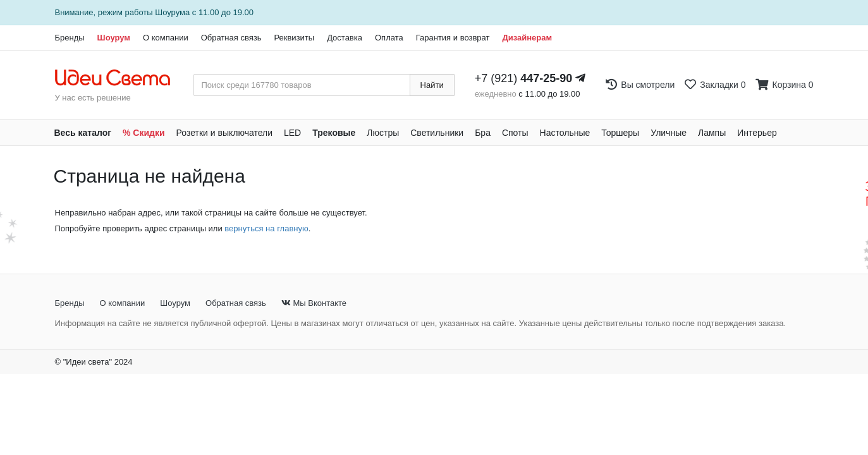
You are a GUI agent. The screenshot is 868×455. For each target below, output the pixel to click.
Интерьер (757, 133)
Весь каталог (83, 133)
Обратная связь (231, 38)
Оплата (389, 38)
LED (292, 133)
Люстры (383, 133)
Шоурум (114, 38)
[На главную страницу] (119, 78)
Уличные (669, 133)
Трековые (334, 133)
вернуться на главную (266, 228)
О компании (166, 38)
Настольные (565, 133)
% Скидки (144, 133)
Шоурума (172, 12)
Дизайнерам (527, 38)
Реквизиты (294, 38)
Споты (515, 133)
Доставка (345, 38)
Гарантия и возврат (453, 38)
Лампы (712, 133)
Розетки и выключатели (224, 133)
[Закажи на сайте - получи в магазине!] (18, 210)
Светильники (437, 133)
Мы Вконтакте (314, 303)
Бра (483, 133)
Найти (432, 85)
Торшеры (620, 133)
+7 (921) (524, 78)
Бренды (70, 38)
